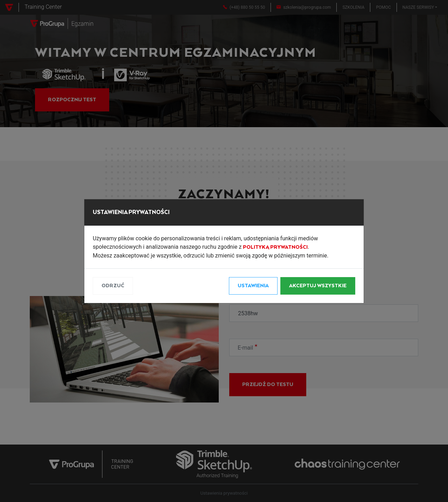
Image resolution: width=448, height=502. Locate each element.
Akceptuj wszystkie (318, 286)
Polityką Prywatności (275, 247)
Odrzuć (113, 286)
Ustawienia (253, 286)
